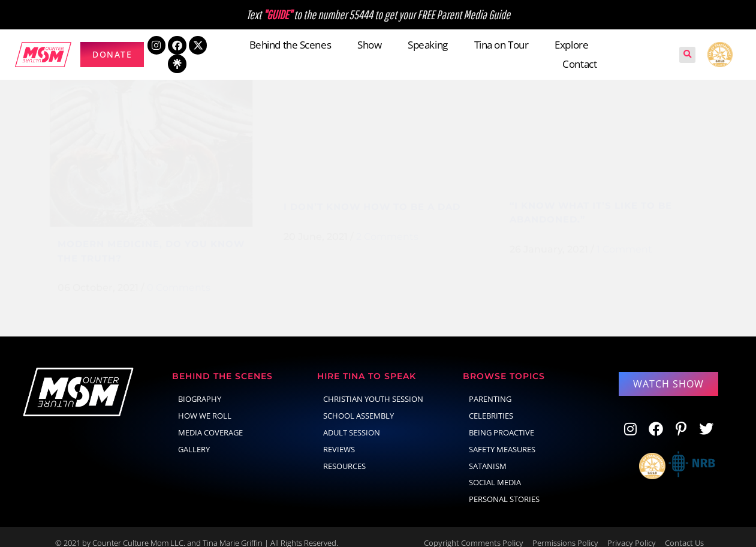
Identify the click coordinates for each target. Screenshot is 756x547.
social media (495, 470)
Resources (344, 454)
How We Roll (205, 404)
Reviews (339, 437)
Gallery (194, 437)
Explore (571, 45)
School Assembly (359, 404)
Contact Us (684, 531)
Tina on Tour (502, 45)
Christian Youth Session (373, 387)
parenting (490, 387)
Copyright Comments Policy (474, 531)
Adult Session (352, 420)
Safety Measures (502, 437)
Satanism (488, 454)
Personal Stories (504, 487)
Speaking (427, 45)
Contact (579, 64)
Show (369, 45)
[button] (687, 55)
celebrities (491, 404)
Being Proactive (502, 420)
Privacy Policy (632, 531)
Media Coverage (210, 420)
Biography (200, 387)
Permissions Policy (565, 531)
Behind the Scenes (290, 45)
